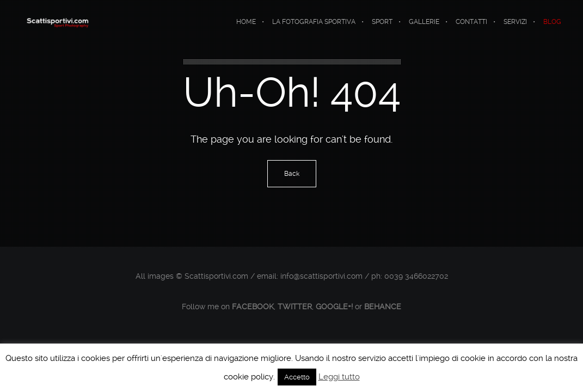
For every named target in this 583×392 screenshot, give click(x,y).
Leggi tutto (339, 377)
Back (292, 174)
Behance (383, 307)
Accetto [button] (297, 377)
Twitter (295, 307)
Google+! (334, 307)
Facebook (253, 307)
